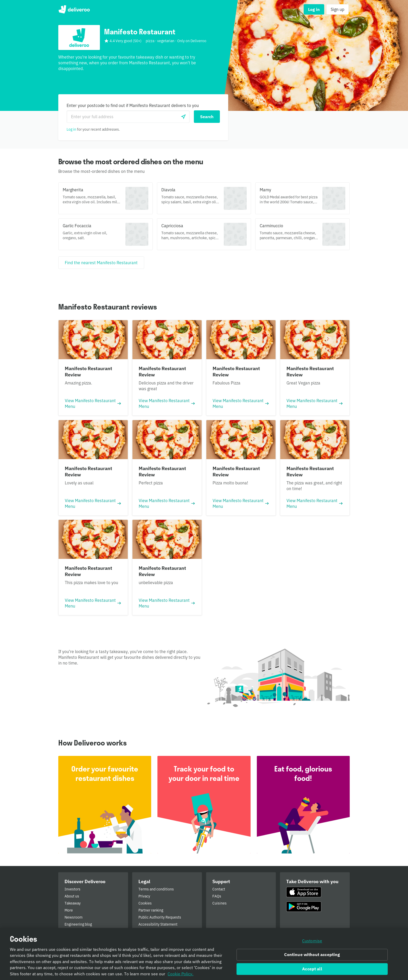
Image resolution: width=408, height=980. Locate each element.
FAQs (217, 896)
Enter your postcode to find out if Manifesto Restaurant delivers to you (133, 105)
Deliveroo (74, 9)
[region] (204, 954)
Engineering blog (78, 924)
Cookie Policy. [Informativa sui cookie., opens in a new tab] (180, 974)
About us (72, 896)
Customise (312, 941)
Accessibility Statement (158, 924)
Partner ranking (151, 910)
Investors (72, 889)
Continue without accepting (312, 955)
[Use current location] (183, 117)
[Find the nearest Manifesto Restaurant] (101, 263)
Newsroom (74, 917)
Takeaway (73, 903)
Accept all (312, 969)
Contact (219, 889)
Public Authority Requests (160, 917)
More (69, 910)
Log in (71, 129)
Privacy (144, 896)
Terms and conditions (156, 889)
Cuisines (219, 903)
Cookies (145, 903)
